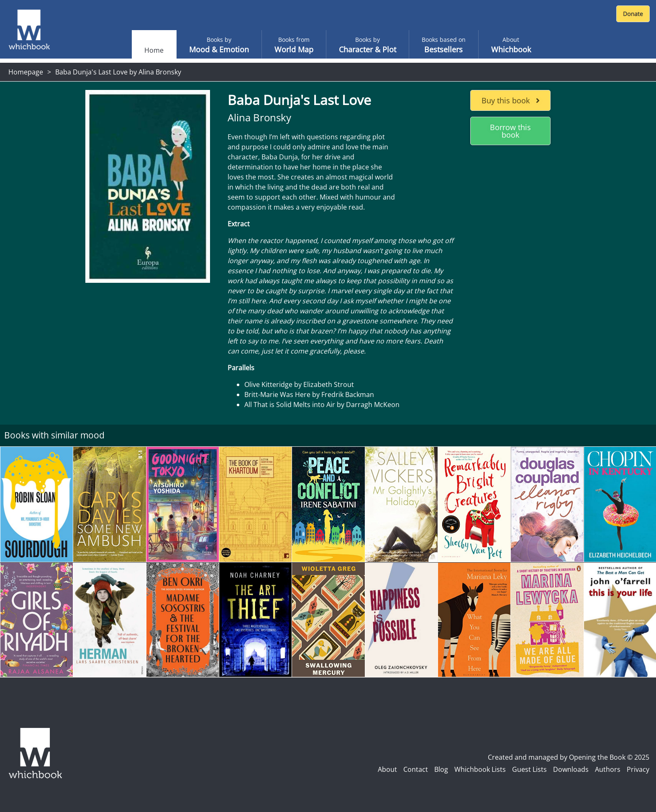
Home (154, 50)
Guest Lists (529, 769)
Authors (608, 769)
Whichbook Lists (480, 769)
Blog (441, 769)
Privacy (638, 769)
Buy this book (511, 100)
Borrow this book (510, 131)
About (387, 769)
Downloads (571, 769)
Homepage (26, 72)
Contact (416, 769)
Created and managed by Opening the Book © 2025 (569, 757)
